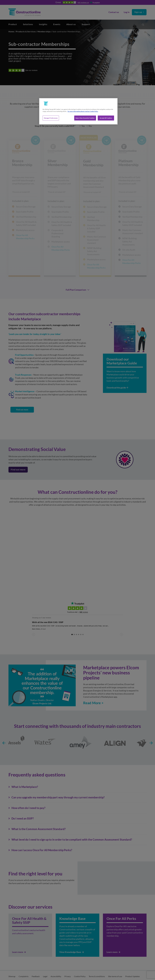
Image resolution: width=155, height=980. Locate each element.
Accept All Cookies (106, 118)
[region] (78, 111)
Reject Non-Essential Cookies (85, 118)
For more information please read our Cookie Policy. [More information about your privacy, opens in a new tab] (83, 111)
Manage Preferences (51, 118)
